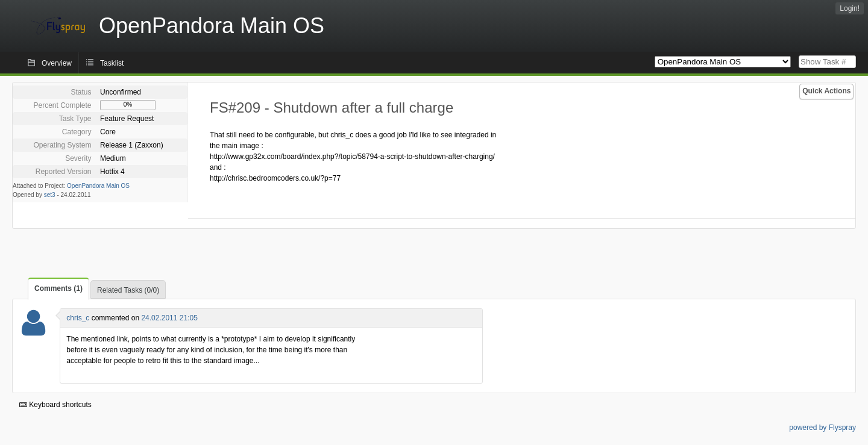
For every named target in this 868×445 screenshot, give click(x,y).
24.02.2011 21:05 (169, 318)
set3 (50, 195)
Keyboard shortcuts (55, 405)
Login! (850, 8)
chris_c (78, 318)
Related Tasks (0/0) (128, 290)
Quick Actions (826, 91)
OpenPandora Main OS (98, 186)
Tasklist (112, 63)
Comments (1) (58, 288)
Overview (57, 63)
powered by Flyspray (822, 428)
